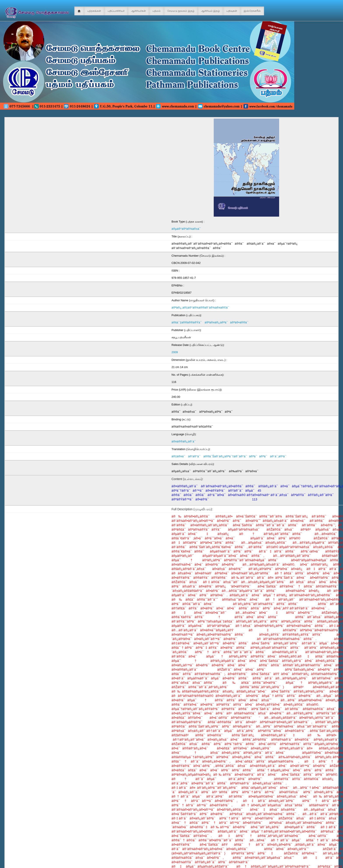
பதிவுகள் (232, 11)
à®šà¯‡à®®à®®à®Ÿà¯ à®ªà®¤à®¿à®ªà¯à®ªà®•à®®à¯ (211, 322)
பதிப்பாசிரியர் (116, 11)
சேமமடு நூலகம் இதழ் (181, 11)
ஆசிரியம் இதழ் (210, 11)
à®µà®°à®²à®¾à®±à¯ (187, 229)
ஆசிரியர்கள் (138, 11)
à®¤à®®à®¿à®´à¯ (185, 441)
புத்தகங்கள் (94, 11)
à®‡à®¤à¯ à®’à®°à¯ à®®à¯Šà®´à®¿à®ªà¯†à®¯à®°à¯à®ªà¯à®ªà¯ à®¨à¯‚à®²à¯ (230, 456)
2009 (175, 352)
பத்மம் (157, 11)
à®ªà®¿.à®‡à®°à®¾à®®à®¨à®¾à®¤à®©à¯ (201, 308)
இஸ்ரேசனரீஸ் (252, 11)
